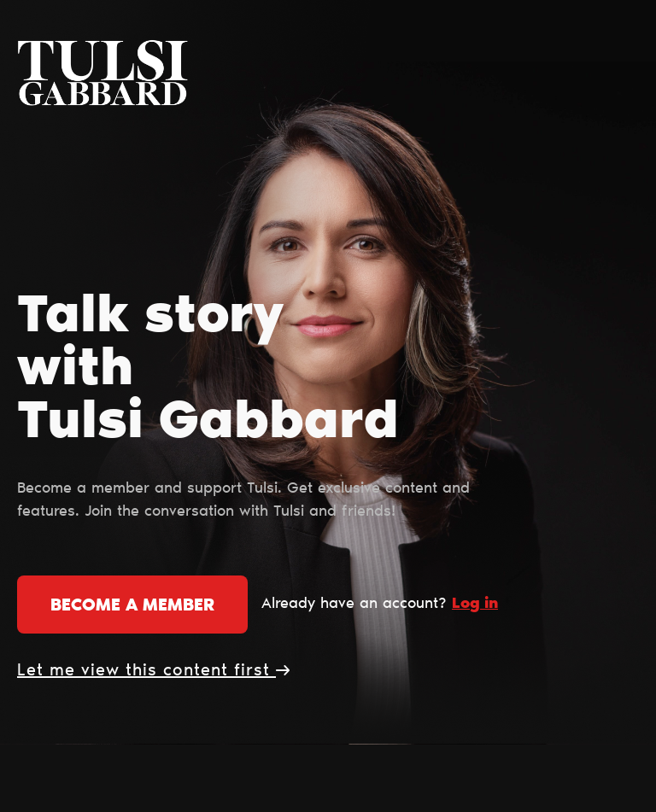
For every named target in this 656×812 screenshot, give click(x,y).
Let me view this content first (153, 671)
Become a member (132, 606)
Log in (475, 605)
